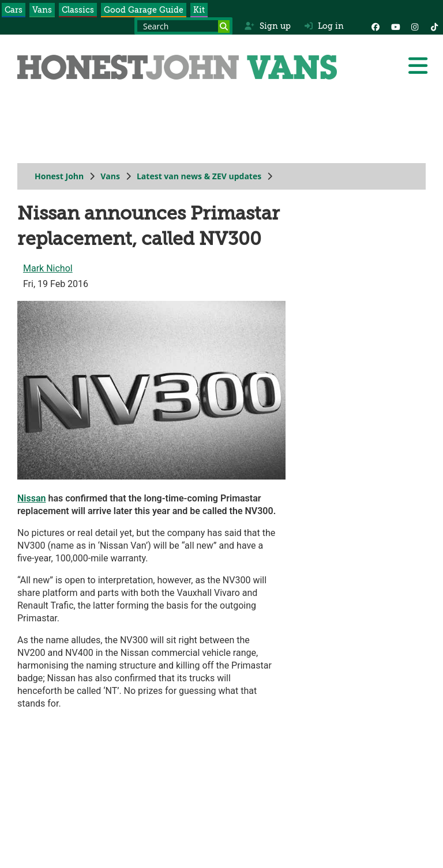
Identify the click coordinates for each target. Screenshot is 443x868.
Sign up (267, 26)
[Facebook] (376, 26)
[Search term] (183, 26)
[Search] (224, 27)
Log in (324, 26)
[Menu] (418, 66)
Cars (14, 10)
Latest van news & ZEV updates (199, 176)
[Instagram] (415, 26)
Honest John (59, 176)
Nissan (31, 498)
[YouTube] (395, 26)
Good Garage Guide (144, 10)
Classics (78, 10)
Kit (199, 10)
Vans (42, 10)
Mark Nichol (48, 268)
